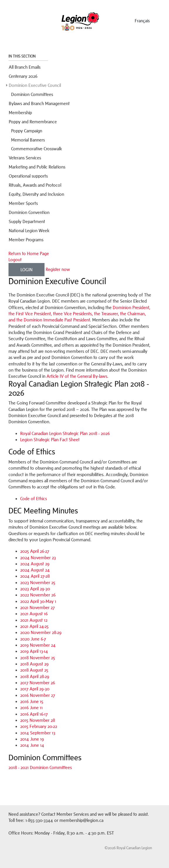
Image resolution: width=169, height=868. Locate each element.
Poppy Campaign (27, 131)
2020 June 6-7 (33, 639)
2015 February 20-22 (39, 726)
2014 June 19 (32, 739)
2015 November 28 (38, 720)
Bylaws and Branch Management (39, 103)
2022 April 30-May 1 (38, 601)
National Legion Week (29, 231)
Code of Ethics (34, 499)
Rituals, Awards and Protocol (35, 185)
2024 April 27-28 (35, 576)
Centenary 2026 (23, 76)
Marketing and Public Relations (37, 167)
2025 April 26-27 (35, 551)
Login (27, 270)
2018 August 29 (34, 664)
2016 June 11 (31, 708)
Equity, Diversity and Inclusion (36, 194)
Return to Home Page (29, 253)
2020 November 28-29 (41, 632)
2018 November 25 (38, 658)
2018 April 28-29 (35, 676)
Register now (58, 269)
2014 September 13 (38, 733)
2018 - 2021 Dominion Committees (40, 767)
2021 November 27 (37, 607)
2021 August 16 (34, 614)
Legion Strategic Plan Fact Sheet (50, 440)
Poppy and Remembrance (33, 122)
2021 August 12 (34, 620)
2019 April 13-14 (34, 651)
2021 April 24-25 (34, 626)
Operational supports (28, 176)
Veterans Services (25, 158)
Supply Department (27, 221)
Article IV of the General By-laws (77, 376)
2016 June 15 (32, 701)
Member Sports (23, 203)
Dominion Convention (29, 212)
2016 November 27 (38, 695)
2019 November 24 (38, 645)
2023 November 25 (38, 583)
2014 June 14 (32, 745)
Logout (15, 260)
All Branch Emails (25, 67)
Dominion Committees (32, 94)
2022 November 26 (38, 595)
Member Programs (26, 240)
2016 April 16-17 (34, 714)
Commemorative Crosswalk (37, 149)
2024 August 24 (35, 570)
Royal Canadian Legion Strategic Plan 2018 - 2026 (65, 433)
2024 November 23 (38, 558)
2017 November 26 (38, 683)
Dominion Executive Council (35, 85)
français (142, 21)
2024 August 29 (35, 564)
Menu (14, 19)
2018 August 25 (34, 670)
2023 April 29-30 (35, 589)
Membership (20, 113)
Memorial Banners (28, 140)
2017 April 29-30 (35, 689)
